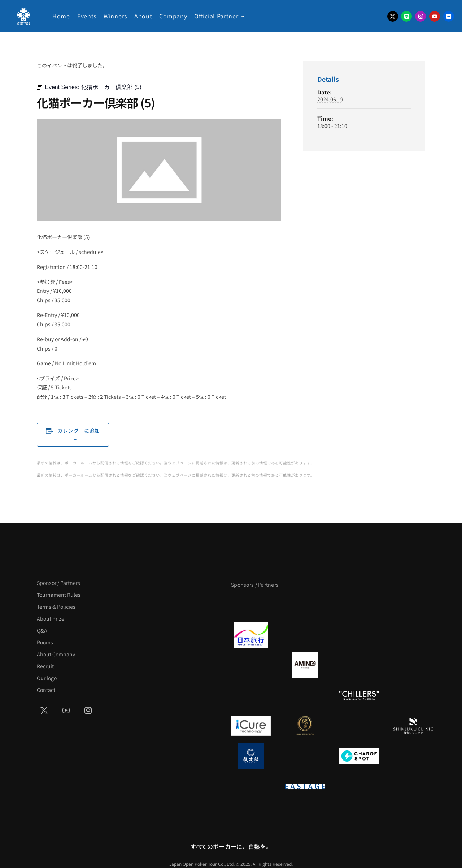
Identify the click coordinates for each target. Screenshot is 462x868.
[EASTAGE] (305, 786)
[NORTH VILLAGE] (305, 756)
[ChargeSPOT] (359, 756)
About (143, 16)
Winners (115, 16)
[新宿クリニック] (413, 726)
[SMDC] (413, 756)
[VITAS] (305, 665)
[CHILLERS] (359, 695)
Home (61, 16)
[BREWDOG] (413, 635)
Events (87, 16)
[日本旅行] (251, 635)
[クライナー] (359, 665)
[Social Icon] (44, 710)
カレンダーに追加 (79, 431)
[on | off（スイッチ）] (251, 786)
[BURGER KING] (251, 665)
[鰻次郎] (251, 756)
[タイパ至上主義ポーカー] (413, 604)
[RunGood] (305, 695)
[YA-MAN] (413, 665)
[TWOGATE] (359, 635)
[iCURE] (251, 726)
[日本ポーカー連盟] (359, 786)
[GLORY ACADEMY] (305, 635)
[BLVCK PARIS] (305, 604)
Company (173, 16)
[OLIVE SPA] (359, 726)
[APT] (251, 604)
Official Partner (216, 16)
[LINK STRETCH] (305, 726)
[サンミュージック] (359, 604)
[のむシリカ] (251, 695)
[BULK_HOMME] (413, 695)
